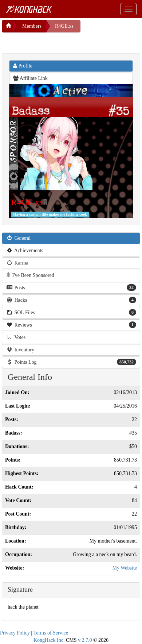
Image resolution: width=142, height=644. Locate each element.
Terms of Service (51, 633)
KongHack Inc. (49, 640)
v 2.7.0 (85, 640)
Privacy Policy (15, 633)
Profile (23, 66)
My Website (125, 568)
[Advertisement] (60, 42)
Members (32, 26)
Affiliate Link (30, 78)
